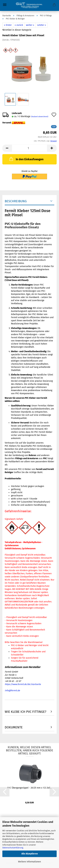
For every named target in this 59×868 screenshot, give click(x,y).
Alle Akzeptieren (30, 854)
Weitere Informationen (29, 862)
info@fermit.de (12, 691)
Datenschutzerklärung (13, 848)
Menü (5, 5)
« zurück (19, 25)
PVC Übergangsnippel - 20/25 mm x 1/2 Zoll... (29, 788)
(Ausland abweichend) (40, 117)
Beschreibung (16, 201)
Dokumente (14, 727)
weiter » (30, 25)
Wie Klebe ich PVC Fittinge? (25, 712)
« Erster (8, 25)
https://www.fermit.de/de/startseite (23, 684)
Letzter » (42, 25)
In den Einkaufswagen (26, 159)
